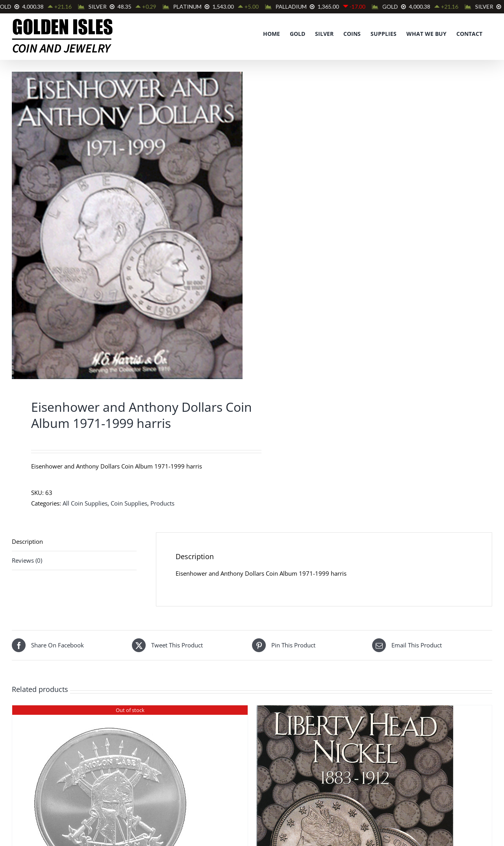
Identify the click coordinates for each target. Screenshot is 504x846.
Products (162, 503)
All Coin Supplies (85, 503)
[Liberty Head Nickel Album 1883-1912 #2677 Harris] (355, 710)
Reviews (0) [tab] (27, 560)
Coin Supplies (129, 503)
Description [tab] (27, 541)
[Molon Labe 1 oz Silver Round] (111, 710)
